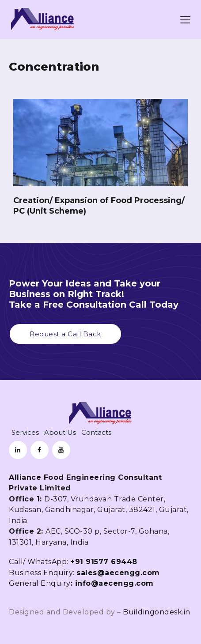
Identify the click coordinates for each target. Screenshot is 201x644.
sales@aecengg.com (119, 573)
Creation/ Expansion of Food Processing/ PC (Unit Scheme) (99, 206)
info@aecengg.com (114, 583)
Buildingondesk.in (157, 612)
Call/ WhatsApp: (73, 562)
